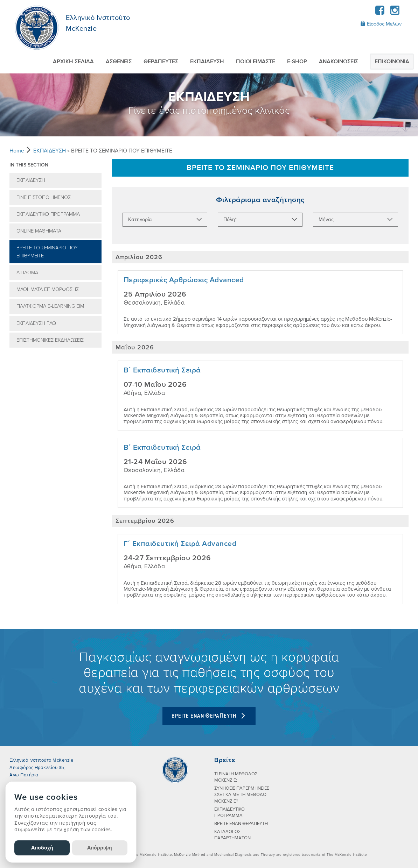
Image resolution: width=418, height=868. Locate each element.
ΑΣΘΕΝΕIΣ (119, 62)
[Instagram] (395, 12)
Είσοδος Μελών (381, 24)
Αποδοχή (42, 848)
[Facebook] (380, 12)
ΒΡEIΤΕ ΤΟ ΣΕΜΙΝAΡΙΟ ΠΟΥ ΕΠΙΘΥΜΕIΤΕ (47, 252)
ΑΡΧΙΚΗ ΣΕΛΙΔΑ (73, 62)
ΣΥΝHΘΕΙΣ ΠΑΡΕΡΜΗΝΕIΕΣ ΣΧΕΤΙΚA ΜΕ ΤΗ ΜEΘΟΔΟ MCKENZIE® (242, 795)
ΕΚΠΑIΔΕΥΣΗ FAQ (36, 323)
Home (17, 151)
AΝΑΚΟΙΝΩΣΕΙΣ (339, 62)
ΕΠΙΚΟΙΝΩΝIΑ (392, 62)
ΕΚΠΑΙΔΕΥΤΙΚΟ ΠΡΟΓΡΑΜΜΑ (48, 214)
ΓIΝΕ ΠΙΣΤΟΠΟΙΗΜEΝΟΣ (44, 197)
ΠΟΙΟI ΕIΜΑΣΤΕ (256, 62)
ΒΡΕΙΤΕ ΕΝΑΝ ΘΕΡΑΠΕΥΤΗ (241, 824)
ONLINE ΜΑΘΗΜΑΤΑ (39, 231)
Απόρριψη (100, 848)
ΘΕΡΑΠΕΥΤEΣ (161, 62)
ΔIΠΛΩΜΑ (27, 273)
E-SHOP (297, 62)
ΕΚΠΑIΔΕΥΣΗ (207, 62)
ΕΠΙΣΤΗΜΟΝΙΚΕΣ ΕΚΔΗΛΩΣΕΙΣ (50, 340)
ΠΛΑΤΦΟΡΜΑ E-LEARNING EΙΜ (50, 306)
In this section (29, 165)
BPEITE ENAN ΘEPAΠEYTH (209, 716)
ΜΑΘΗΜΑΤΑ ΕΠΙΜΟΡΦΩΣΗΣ (48, 289)
